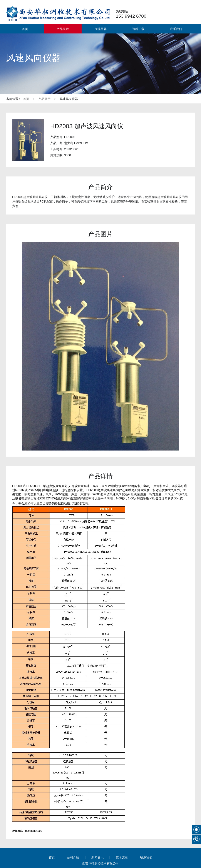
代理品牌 (100, 29)
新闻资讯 (97, 857)
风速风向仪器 (69, 99)
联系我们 (176, 29)
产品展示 (63, 29)
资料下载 (138, 29)
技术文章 (122, 857)
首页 (25, 29)
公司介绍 (73, 857)
